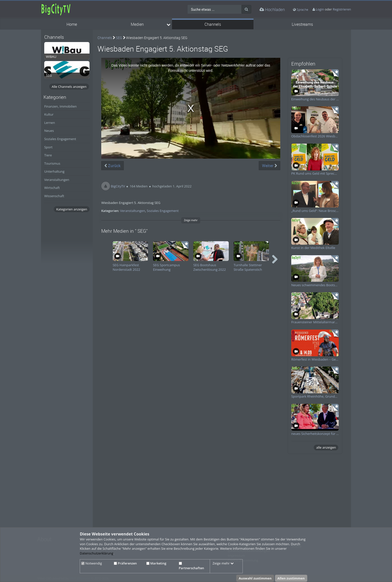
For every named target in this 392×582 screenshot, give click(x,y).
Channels (213, 24)
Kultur (49, 114)
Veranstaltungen (57, 180)
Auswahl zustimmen (255, 578)
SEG (119, 38)
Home (72, 24)
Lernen (50, 123)
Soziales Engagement (60, 139)
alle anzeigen (326, 447)
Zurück (112, 166)
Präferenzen (125, 563)
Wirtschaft (52, 188)
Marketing (156, 563)
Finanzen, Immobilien (60, 106)
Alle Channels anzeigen (69, 87)
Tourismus (52, 163)
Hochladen (272, 9)
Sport (48, 147)
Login (320, 9)
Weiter (269, 166)
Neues (49, 131)
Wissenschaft (54, 196)
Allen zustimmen (291, 578)
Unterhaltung (54, 171)
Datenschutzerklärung (96, 553)
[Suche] (246, 9)
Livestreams (302, 24)
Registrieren (342, 9)
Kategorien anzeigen (72, 209)
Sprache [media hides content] (301, 10)
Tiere (48, 155)
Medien (137, 24)
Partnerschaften (191, 566)
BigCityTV (118, 186)
